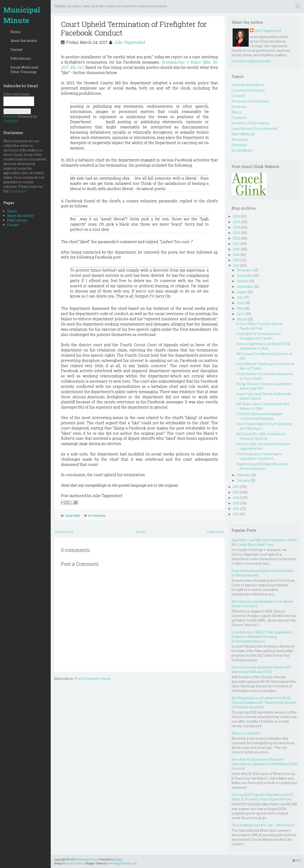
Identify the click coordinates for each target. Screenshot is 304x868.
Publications (21, 58)
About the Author (24, 41)
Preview (10, 116)
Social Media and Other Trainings (24, 70)
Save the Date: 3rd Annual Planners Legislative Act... (263, 446)
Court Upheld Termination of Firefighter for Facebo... (258, 336)
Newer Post (64, 532)
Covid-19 (238, 96)
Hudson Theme (75, 863)
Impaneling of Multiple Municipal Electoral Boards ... (262, 466)
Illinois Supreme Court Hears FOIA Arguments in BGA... (263, 346)
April (241, 314)
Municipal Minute (22, 15)
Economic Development (250, 101)
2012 (236, 509)
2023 (236, 233)
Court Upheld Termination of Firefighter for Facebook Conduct (134, 28)
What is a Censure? (246, 733)
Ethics (236, 112)
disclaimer (18, 191)
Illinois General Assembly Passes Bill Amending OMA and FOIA (261, 669)
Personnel (240, 139)
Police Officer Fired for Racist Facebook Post (259, 326)
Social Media (73, 515)
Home (15, 32)
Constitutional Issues (248, 90)
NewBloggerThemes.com (122, 863)
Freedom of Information (251, 123)
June (241, 303)
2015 (236, 492)
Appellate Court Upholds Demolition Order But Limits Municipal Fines (264, 542)
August (242, 292)
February (244, 475)
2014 (236, 498)
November (245, 275)
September (245, 286)
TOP (297, 860)
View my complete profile (251, 61)
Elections (239, 107)
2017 (236, 265)
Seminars (239, 145)
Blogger (118, 859)
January (243, 480)
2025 (236, 222)
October (243, 281)
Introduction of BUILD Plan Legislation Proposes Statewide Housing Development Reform (262, 637)
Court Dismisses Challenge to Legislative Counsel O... (259, 456)
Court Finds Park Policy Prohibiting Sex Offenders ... (264, 426)
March (242, 319)
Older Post (215, 532)
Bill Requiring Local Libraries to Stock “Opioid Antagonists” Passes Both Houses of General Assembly (264, 702)
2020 (236, 249)
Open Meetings (243, 134)
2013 (236, 503)
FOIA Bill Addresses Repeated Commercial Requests (259, 416)
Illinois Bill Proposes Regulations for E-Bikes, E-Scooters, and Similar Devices (263, 797)
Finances (239, 118)
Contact (17, 49)
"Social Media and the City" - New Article (263, 825)
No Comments (97, 515)
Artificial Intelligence (248, 85)
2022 (236, 238)
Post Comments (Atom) (93, 679)
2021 (236, 244)
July (240, 297)
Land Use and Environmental (255, 128)
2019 (236, 255)
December (245, 270)
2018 (236, 260)
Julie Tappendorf (130, 42)
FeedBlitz (11, 121)
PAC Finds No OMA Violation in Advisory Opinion (261, 436)
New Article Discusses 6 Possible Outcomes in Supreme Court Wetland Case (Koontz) (264, 764)
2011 (236, 514)
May (240, 308)
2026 (236, 216)
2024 (236, 227)
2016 (236, 487)
